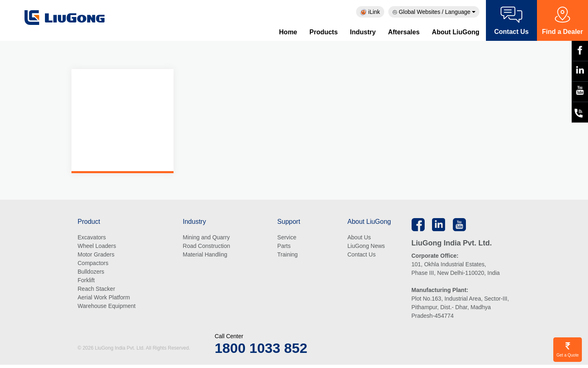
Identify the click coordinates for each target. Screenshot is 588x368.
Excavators (92, 238)
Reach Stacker (96, 290)
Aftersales (404, 32)
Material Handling (205, 255)
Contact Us (362, 255)
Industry (363, 32)
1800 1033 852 (261, 349)
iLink (370, 12)
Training (287, 255)
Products (324, 32)
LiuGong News (366, 247)
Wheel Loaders (97, 247)
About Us (359, 238)
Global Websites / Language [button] (434, 12)
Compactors (93, 264)
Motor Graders (96, 255)
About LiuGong (456, 32)
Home (288, 32)
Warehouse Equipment (107, 307)
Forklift (86, 281)
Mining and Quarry (206, 238)
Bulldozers (91, 272)
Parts (284, 247)
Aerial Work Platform (104, 298)
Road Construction (207, 247)
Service (287, 238)
